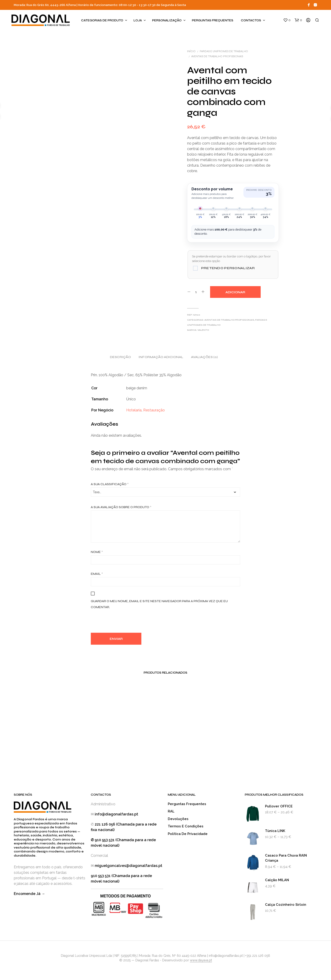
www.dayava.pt (201, 960)
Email (97, 574)
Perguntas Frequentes (213, 20)
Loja (138, 20)
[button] (287, 20)
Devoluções (178, 819)
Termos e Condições (186, 826)
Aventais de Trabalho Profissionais (217, 56)
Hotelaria (134, 410)
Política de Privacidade (188, 834)
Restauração (154, 410)
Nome (97, 552)
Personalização (167, 20)
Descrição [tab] (120, 357)
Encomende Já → (29, 894)
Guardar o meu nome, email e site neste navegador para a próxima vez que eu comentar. (159, 604)
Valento (203, 330)
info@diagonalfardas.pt (116, 814)
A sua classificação (110, 484)
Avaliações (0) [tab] (204, 357)
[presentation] (126, 623)
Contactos (251, 20)
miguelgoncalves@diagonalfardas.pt (128, 866)
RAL (171, 811)
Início (191, 51)
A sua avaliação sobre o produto (121, 507)
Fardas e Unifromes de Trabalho (224, 51)
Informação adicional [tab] (161, 357)
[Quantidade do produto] (196, 292)
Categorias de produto (102, 20)
